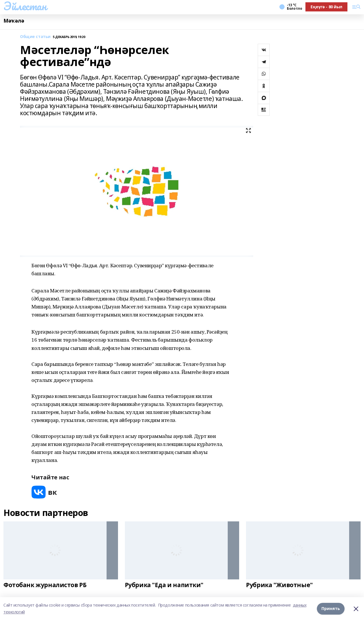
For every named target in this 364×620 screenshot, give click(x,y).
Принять (331, 608)
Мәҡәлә (14, 21)
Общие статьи (35, 37)
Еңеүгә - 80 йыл (326, 7)
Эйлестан (25, 6)
